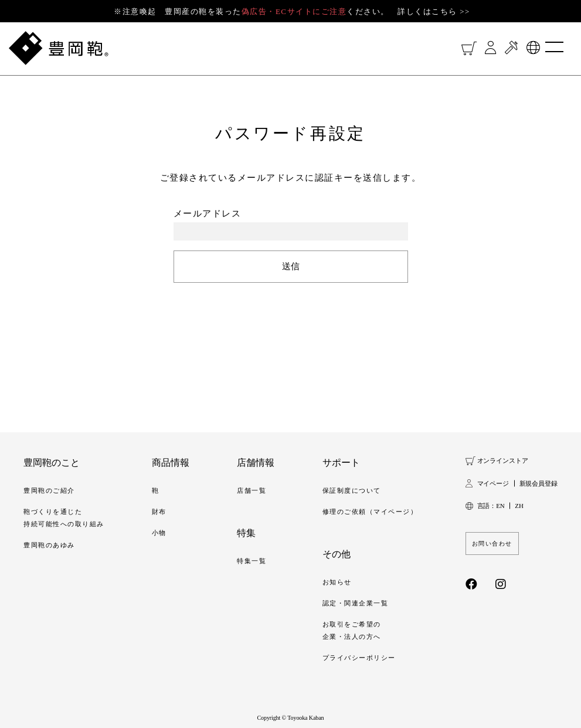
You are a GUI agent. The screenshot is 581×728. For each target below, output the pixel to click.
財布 (159, 512)
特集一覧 (252, 561)
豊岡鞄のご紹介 (49, 490)
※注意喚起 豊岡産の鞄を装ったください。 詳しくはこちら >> (292, 11)
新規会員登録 (538, 483)
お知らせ (337, 582)
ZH (519, 506)
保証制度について (352, 490)
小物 (159, 533)
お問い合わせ (492, 544)
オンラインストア (503, 460)
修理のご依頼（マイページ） (370, 512)
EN (500, 506)
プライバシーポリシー (359, 658)
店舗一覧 (252, 490)
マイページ (493, 483)
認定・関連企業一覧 (356, 603)
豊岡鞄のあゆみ (49, 545)
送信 (291, 266)
